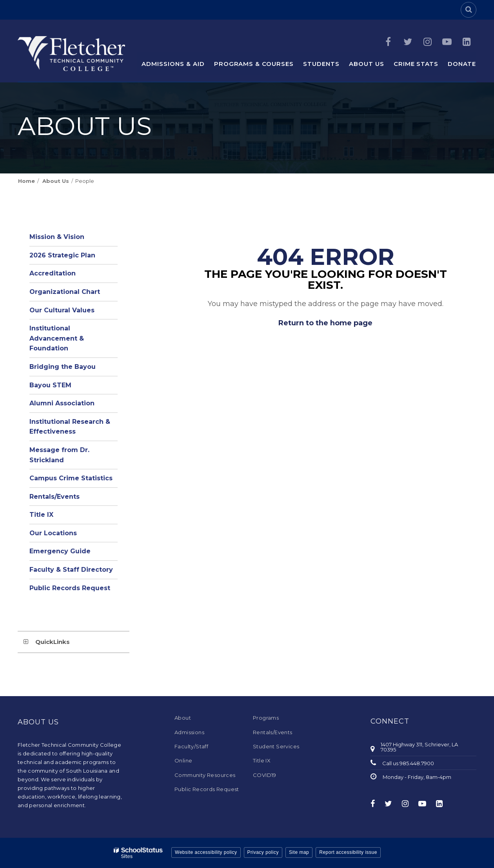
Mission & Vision (57, 237)
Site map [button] (299, 852)
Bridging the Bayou (63, 367)
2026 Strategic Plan (62, 255)
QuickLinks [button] (53, 642)
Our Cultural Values (62, 310)
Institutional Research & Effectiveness (70, 427)
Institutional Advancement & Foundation (57, 338)
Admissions (189, 732)
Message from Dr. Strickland (59, 455)
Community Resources (205, 775)
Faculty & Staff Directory (71, 570)
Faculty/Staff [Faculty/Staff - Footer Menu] (191, 746)
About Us (56, 181)
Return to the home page (325, 323)
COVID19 (265, 775)
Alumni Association (62, 403)
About (183, 718)
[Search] (469, 10)
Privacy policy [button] (263, 852)
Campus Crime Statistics (71, 478)
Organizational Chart (74, 294)
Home (26, 181)
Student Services (276, 746)
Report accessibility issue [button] (348, 852)
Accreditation (53, 273)
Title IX (41, 515)
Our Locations (53, 533)
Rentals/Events (54, 497)
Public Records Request (70, 588)
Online (183, 760)
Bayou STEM (50, 385)
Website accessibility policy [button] (206, 852)
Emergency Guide (60, 551)
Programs (266, 718)
